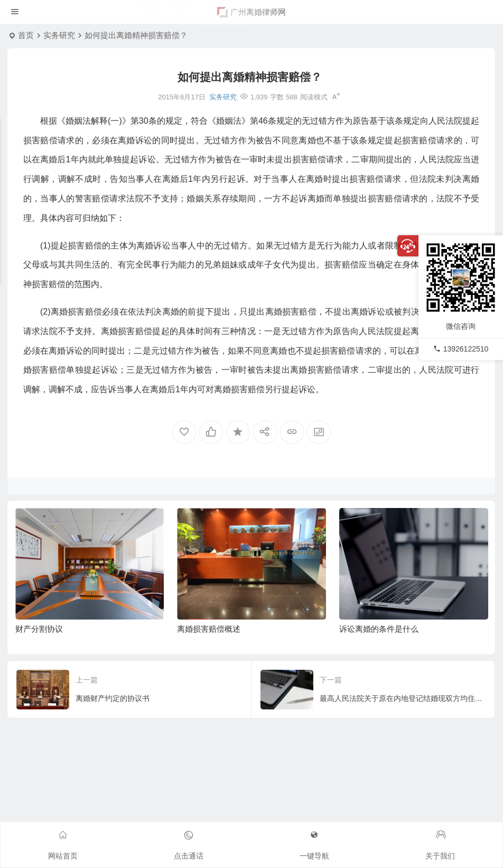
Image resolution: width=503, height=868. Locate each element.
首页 (26, 35)
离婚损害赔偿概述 (209, 629)
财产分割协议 (39, 629)
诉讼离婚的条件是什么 (379, 629)
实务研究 (59, 35)
